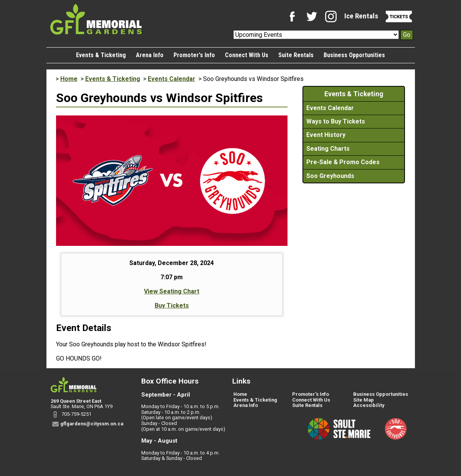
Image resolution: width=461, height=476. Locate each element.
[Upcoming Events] (316, 35)
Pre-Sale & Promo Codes (343, 162)
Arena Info (150, 55)
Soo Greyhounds (330, 176)
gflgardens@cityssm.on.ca (92, 424)
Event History (326, 135)
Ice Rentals (361, 16)
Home (69, 79)
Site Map (364, 400)
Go (407, 35)
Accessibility (369, 405)
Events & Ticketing (101, 55)
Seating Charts (328, 149)
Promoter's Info (194, 55)
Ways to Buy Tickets (336, 121)
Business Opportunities (354, 55)
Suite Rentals (296, 55)
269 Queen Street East (76, 401)
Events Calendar (172, 79)
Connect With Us (247, 55)
